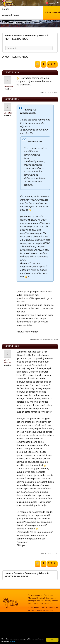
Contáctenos (34, 608)
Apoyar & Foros (10, 15)
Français (18, 36)
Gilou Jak (8, 113)
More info (13, 641)
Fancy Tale (39, 603)
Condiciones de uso (50, 608)
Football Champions (46, 598)
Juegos (6, 9)
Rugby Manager (35, 595)
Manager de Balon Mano (39, 601)
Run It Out (49, 603)
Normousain (9, 86)
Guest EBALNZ (8, 361)
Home (8, 36)
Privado (32, 610)
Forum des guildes (34, 36)
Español (51, 3)
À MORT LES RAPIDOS (27, 37)
